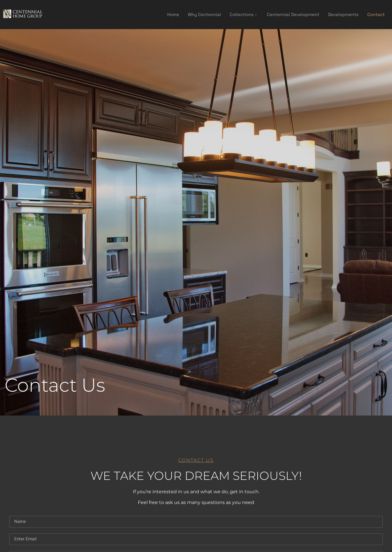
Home (173, 14)
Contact (376, 14)
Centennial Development (293, 14)
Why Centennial (204, 14)
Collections (243, 15)
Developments (343, 14)
